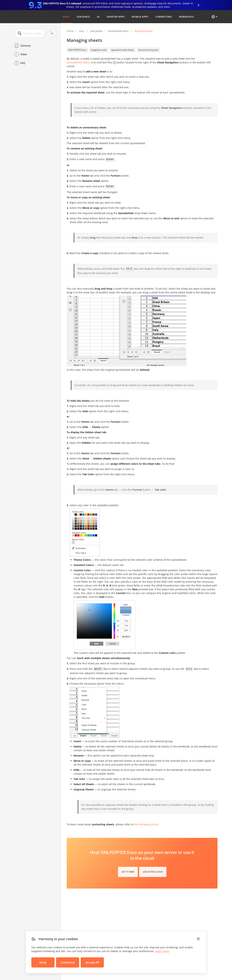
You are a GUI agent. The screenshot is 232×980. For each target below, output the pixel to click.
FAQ (23, 63)
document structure (148, 50)
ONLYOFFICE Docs (77, 50)
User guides (96, 31)
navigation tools (99, 50)
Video (24, 54)
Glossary (25, 46)
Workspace (186, 17)
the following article (146, 824)
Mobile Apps (140, 17)
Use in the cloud (153, 872)
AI (98, 17)
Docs (66, 17)
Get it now (128, 872)
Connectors (163, 17)
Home (70, 31)
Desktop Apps (116, 17)
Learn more (162, 951)
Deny (43, 962)
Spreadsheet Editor (118, 31)
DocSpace (83, 17)
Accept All (92, 962)
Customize (68, 962)
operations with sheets (123, 50)
